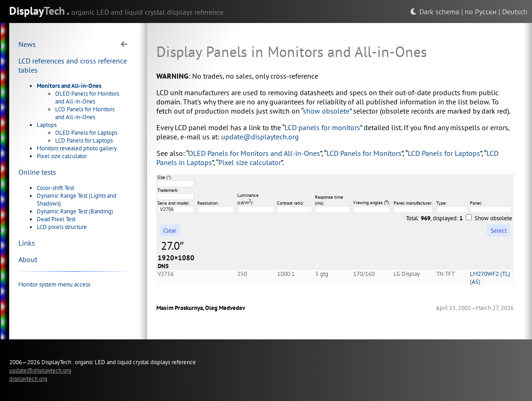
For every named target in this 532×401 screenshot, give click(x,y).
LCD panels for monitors (322, 127)
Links (27, 243)
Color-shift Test (55, 188)
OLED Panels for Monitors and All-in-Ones (87, 97)
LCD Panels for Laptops (84, 140)
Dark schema (435, 11)
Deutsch (515, 11)
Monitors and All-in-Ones (69, 86)
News (27, 44)
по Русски (481, 11)
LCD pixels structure (62, 227)
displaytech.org (28, 378)
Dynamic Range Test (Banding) (75, 211)
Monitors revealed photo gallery (77, 148)
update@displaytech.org (260, 137)
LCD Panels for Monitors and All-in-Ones (85, 113)
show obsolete (326, 111)
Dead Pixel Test (56, 219)
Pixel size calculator (62, 156)
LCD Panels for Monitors (364, 153)
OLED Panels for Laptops (86, 133)
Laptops (47, 125)
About (28, 259)
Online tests (37, 172)
